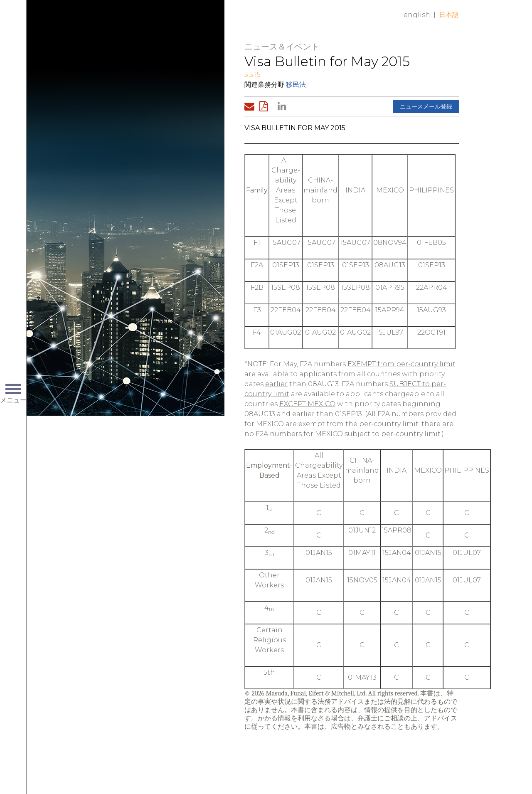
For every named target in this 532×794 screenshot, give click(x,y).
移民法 (296, 85)
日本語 (449, 15)
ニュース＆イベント (282, 47)
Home (152, 22)
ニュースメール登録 (426, 106)
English (417, 15)
